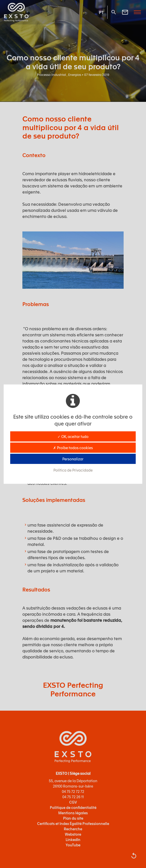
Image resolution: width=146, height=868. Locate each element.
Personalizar (73, 459)
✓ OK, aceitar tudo (73, 436)
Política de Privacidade (73, 470)
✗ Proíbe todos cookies (73, 448)
